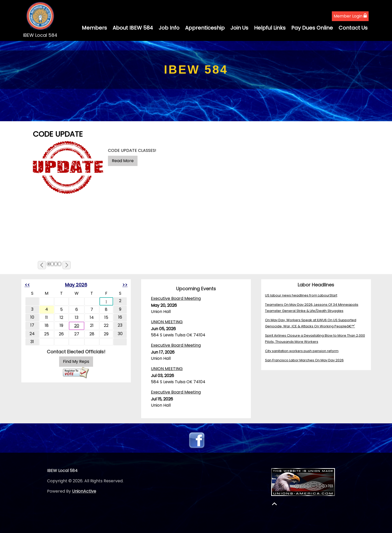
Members (94, 28)
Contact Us (353, 28)
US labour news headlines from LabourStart (301, 295)
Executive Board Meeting (176, 298)
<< (27, 285)
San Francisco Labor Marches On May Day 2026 (304, 360)
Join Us (239, 28)
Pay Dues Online (312, 28)
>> (125, 285)
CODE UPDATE (58, 134)
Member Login (350, 16)
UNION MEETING (167, 322)
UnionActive (84, 491)
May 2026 (76, 285)
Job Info (169, 28)
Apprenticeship (205, 28)
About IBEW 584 (133, 28)
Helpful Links (270, 28)
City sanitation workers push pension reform (302, 351)
